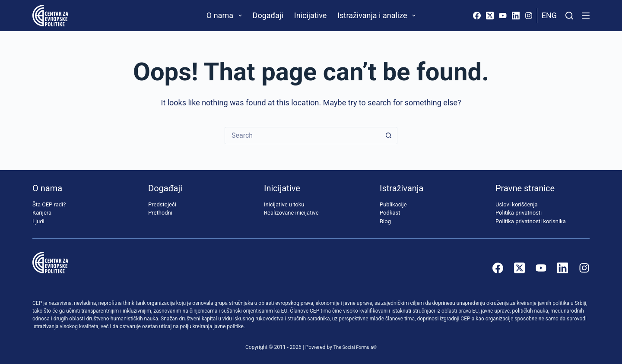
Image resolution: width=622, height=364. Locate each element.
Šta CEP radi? (49, 204)
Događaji (268, 15)
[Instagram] (529, 16)
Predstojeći (162, 204)
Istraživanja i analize (378, 16)
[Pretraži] (569, 16)
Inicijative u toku (284, 204)
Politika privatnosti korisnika (531, 221)
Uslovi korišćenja (517, 204)
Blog (385, 221)
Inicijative (311, 15)
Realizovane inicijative (291, 213)
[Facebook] (477, 16)
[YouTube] (503, 16)
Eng (549, 15)
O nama (226, 16)
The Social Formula (353, 347)
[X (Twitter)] (490, 16)
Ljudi (38, 221)
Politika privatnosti (519, 213)
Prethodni (160, 213)
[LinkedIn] (516, 16)
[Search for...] (302, 136)
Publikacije (393, 204)
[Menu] (586, 16)
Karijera (42, 213)
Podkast (390, 213)
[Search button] (389, 136)
